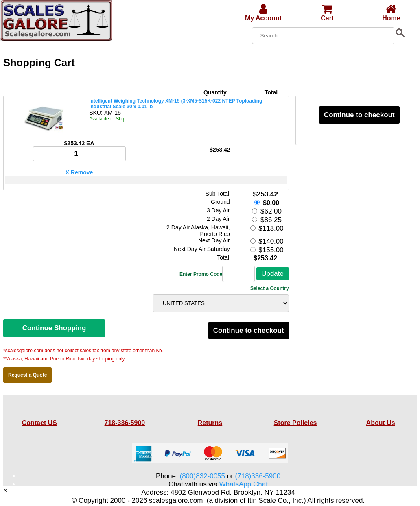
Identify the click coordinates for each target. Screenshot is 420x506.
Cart (327, 14)
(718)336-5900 (258, 476)
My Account (263, 14)
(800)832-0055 (202, 476)
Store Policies (295, 423)
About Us (381, 423)
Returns (210, 423)
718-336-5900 (125, 423)
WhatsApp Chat (244, 484)
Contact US (39, 423)
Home (391, 14)
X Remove (79, 172)
